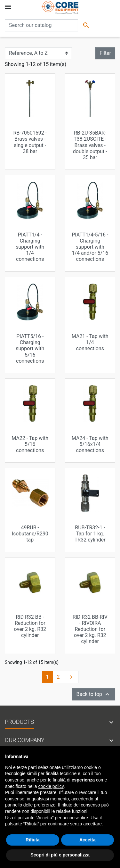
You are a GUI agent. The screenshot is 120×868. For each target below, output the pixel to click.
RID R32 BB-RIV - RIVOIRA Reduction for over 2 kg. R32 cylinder (90, 629)
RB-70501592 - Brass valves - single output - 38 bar (30, 142)
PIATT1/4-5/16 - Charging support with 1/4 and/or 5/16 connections (90, 247)
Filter (105, 53)
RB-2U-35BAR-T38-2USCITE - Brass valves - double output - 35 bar (90, 145)
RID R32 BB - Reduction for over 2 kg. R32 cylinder (30, 626)
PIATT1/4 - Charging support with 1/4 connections (30, 247)
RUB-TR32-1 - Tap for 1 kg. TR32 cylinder (90, 534)
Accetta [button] (88, 840)
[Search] (41, 25)
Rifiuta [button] (33, 840)
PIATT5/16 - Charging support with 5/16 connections (30, 349)
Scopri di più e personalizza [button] (60, 855)
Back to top (94, 694)
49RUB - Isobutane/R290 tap (30, 534)
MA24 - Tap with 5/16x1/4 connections (90, 444)
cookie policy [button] (51, 786)
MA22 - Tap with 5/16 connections (30, 444)
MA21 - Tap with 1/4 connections (90, 342)
